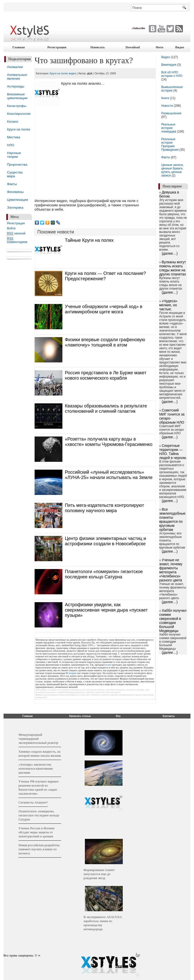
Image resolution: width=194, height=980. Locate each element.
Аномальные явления (17, 77)
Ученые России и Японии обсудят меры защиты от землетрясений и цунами (36, 832)
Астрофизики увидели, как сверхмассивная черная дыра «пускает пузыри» (106, 610)
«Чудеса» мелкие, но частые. (168, 305)
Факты (12, 184)
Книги (165, 98)
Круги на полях (19, 129)
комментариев (17, 240)
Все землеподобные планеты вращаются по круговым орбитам (172, 519)
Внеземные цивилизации (17, 96)
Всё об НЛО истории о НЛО (172, 74)
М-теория (71, 673)
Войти (11, 228)
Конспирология (19, 114)
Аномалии (15, 67)
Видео (180, 47)
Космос (13, 122)
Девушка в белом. (169, 194)
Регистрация (57, 47)
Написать (98, 47)
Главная (19, 47)
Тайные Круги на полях (89, 240)
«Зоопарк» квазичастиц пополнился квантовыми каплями (36, 768)
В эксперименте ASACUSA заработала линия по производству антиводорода (103, 923)
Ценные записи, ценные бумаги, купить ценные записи (172, 170)
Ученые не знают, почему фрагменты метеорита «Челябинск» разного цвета (171, 570)
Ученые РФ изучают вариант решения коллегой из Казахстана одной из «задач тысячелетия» (39, 787)
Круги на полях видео (63, 73)
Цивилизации (18, 200)
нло (109, 665)
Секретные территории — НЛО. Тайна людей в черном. (173, 452)
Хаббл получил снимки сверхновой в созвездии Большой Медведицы (173, 621)
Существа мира (15, 174)
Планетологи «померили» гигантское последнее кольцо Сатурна (39, 815)
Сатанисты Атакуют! (33, 802)
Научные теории (14, 155)
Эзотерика (15, 208)
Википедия (169, 65)
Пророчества (17, 165)
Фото (159, 47)
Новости (167, 106)
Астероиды (16, 86)
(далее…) (170, 253)
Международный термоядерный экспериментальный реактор (38, 739)
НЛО (11, 145)
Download (133, 47)
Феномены (15, 192)
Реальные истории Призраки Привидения (170, 144)
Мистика (14, 137)
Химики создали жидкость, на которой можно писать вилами (40, 754)
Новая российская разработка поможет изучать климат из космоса (39, 849)
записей (16, 234)
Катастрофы (17, 106)
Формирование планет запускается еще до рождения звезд (99, 874)
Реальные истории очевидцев (169, 128)
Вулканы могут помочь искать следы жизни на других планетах (173, 268)
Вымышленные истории (172, 89)
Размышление (171, 113)
